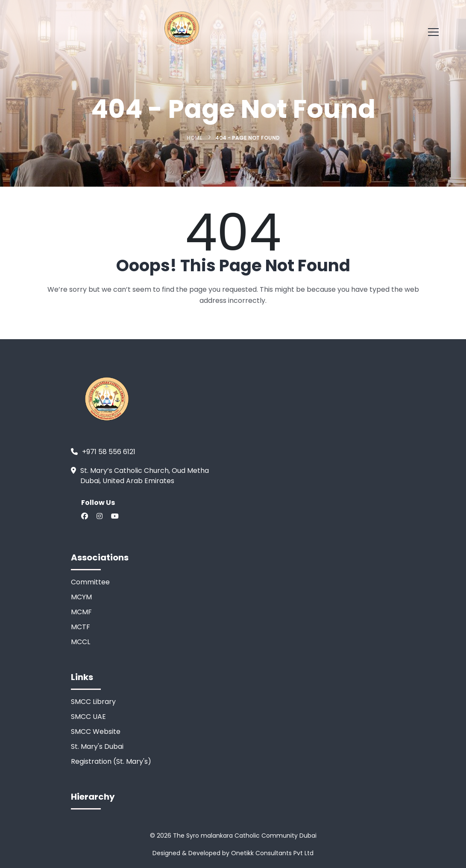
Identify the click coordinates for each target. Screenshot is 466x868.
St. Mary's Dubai (97, 746)
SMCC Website (96, 732)
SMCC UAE (88, 717)
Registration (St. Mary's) (111, 761)
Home (195, 138)
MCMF (81, 612)
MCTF (81, 627)
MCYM (81, 597)
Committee (90, 582)
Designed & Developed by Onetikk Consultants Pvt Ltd (233, 853)
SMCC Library (93, 702)
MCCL (81, 642)
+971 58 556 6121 (109, 452)
